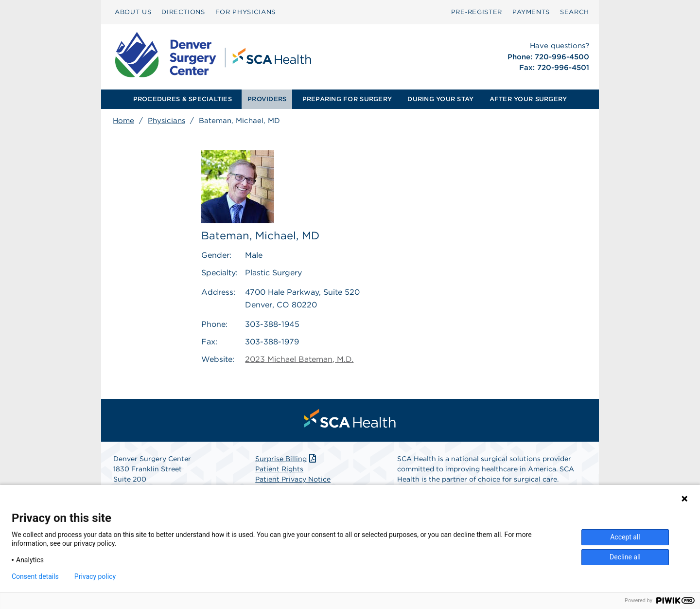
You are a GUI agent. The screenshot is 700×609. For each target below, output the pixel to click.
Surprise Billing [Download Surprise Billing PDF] (287, 459)
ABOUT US (133, 12)
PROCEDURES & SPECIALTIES (183, 99)
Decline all (625, 557)
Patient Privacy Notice (293, 479)
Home (123, 121)
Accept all (625, 537)
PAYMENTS (531, 12)
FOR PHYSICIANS (245, 12)
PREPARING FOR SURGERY (347, 99)
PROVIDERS (267, 99)
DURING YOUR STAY (440, 99)
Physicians (166, 121)
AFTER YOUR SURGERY (528, 99)
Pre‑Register (477, 12)
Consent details (35, 576)
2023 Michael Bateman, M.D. (299, 359)
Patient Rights (279, 469)
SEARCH (575, 12)
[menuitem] (133, 12)
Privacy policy (95, 576)
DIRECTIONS (183, 12)
